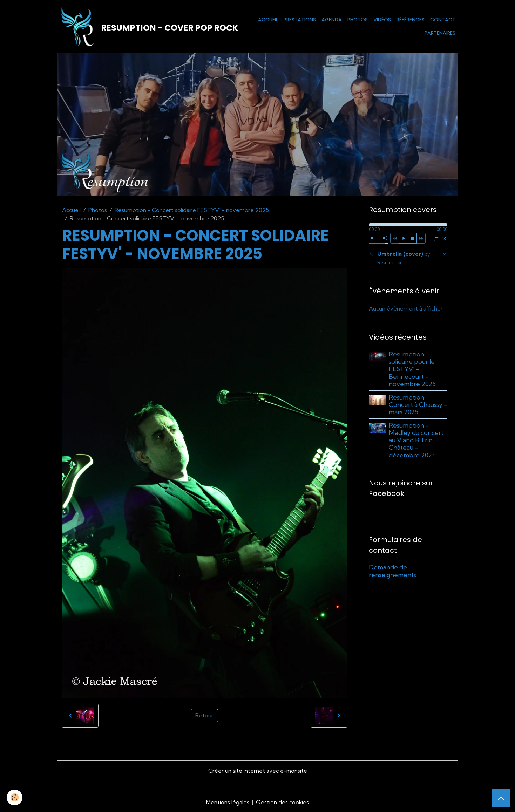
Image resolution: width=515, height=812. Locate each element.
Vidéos (382, 20)
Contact (443, 20)
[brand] (142, 27)
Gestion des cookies (283, 802)
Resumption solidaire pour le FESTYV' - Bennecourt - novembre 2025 (413, 370)
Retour (204, 716)
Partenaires (440, 33)
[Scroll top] (501, 798)
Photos (358, 20)
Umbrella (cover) (404, 258)
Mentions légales (228, 802)
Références (411, 20)
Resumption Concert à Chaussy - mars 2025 (418, 405)
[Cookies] (15, 797)
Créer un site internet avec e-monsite (258, 771)
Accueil (268, 20)
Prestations (300, 20)
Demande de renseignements (392, 572)
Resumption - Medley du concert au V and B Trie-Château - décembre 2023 (416, 441)
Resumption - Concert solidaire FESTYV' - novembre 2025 (192, 210)
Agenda (332, 20)
